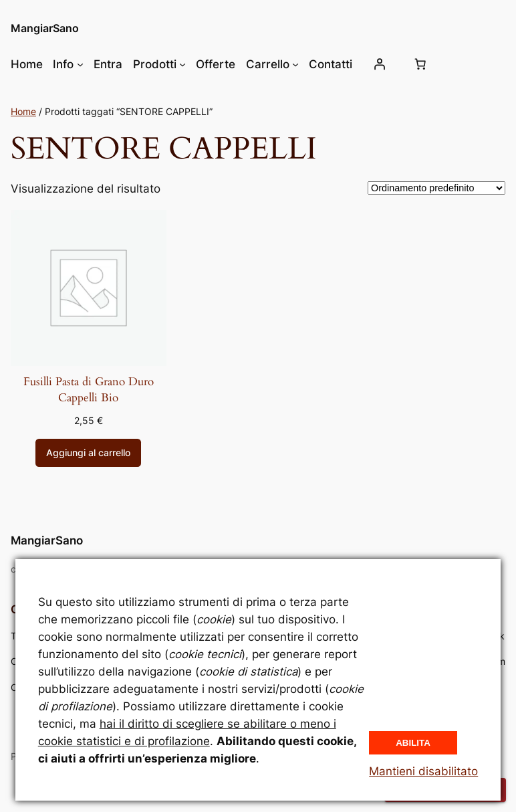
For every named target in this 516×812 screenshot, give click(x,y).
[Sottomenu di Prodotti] (182, 64)
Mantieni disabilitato (423, 771)
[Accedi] (380, 64)
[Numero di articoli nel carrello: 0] (420, 64)
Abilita (413, 743)
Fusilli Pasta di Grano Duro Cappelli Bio (89, 390)
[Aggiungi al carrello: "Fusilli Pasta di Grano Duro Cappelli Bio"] (88, 453)
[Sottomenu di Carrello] (295, 64)
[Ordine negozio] (436, 188)
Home (23, 111)
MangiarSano (45, 28)
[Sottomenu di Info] (80, 64)
